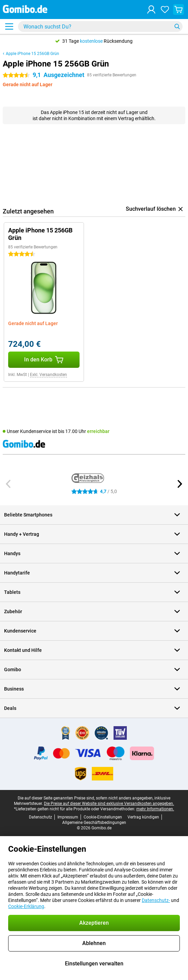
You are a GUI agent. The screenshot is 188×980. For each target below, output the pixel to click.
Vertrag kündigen (143, 817)
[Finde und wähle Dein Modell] (100, 26)
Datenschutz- (156, 900)
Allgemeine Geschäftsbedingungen (94, 823)
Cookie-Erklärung (26, 906)
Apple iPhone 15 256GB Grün (32, 54)
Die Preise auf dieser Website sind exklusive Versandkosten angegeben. (109, 804)
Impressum (68, 817)
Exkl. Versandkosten (48, 375)
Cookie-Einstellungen (103, 817)
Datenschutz (40, 817)
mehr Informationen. (155, 809)
